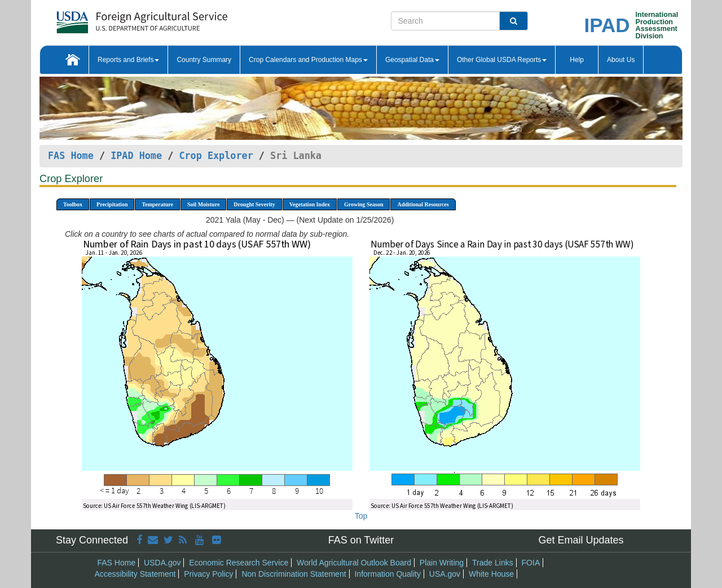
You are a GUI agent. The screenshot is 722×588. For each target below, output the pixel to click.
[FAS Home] (114, 18)
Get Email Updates (581, 540)
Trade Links (493, 563)
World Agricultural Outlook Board (354, 563)
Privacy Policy (208, 574)
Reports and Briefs (128, 60)
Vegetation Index (310, 204)
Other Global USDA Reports (502, 60)
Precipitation (112, 204)
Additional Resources (423, 204)
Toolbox (73, 204)
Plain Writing (442, 563)
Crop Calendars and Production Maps (308, 60)
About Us (621, 60)
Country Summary (204, 60)
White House (491, 574)
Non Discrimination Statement (294, 574)
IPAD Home (136, 156)
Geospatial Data (412, 60)
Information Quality (388, 574)
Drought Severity (254, 204)
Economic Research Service (239, 563)
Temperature (157, 204)
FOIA (531, 563)
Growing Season (364, 204)
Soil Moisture (203, 204)
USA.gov (445, 574)
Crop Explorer (216, 156)
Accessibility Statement (135, 574)
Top (361, 516)
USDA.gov (162, 563)
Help (577, 60)
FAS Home (71, 156)
